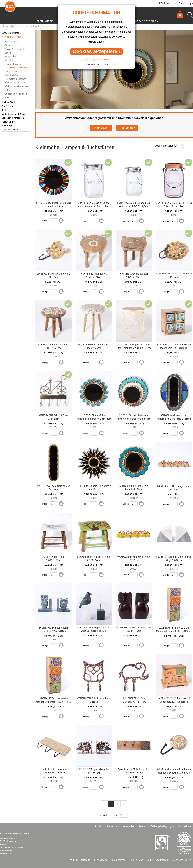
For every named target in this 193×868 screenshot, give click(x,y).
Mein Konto (179, 3)
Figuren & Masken (13, 64)
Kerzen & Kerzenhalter (16, 49)
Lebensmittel (45, 21)
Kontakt (99, 822)
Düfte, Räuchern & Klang (13, 114)
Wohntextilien (11, 75)
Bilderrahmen (11, 42)
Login (190, 3)
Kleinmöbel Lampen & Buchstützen (16, 70)
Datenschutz (184, 822)
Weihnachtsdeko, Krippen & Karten (17, 88)
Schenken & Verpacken (13, 118)
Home (6, 26)
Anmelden (101, 128)
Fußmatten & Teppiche (15, 79)
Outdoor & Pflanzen (11, 33)
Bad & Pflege (8, 106)
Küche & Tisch (9, 102)
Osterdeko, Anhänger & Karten (16, 96)
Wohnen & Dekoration (40, 26)
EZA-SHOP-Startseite (79, 856)
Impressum (113, 822)
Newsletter (128, 822)
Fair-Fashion (136, 856)
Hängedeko (10, 57)
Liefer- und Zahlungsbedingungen (156, 822)
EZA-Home (165, 3)
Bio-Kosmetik (119, 856)
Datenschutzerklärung (96, 65)
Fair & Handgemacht (20, 26)
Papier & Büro (8, 122)
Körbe (5, 110)
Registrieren (127, 128)
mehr (42, 160)
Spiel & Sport (8, 126)
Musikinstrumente (10, 130)
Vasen (8, 53)
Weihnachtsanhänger (15, 83)
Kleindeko (10, 60)
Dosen (8, 45)
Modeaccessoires (145, 21)
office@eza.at (7, 849)
